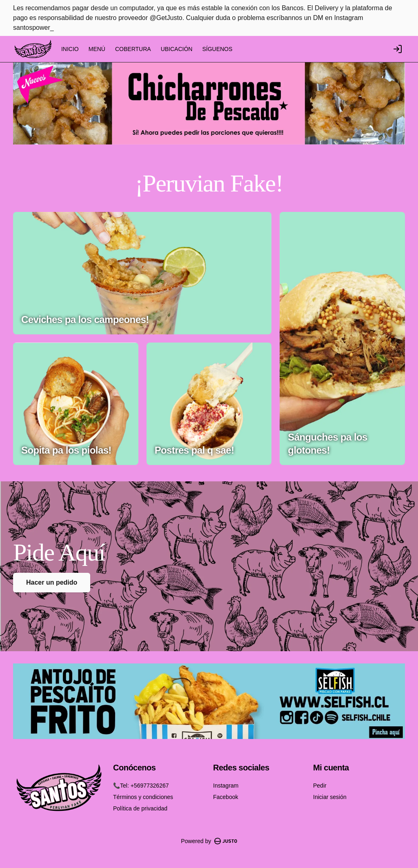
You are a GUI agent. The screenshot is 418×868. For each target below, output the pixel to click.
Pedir (320, 786)
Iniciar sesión (330, 797)
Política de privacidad (140, 808)
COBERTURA (133, 49)
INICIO (70, 49)
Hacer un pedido (52, 582)
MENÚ (97, 49)
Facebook (226, 797)
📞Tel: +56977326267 (141, 786)
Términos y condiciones (143, 797)
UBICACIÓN (177, 49)
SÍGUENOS (217, 49)
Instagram (226, 786)
